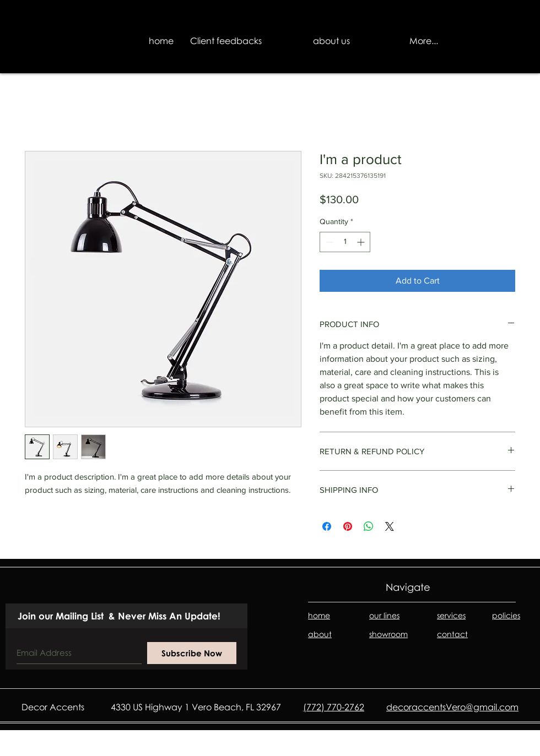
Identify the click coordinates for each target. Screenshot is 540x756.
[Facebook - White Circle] (20, 747)
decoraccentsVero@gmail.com (452, 707)
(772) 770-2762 (334, 707)
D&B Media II (493, 749)
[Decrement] (328, 242)
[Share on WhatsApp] (369, 526)
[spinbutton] (345, 242)
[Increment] (362, 242)
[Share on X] (390, 526)
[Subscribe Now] (192, 653)
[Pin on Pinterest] (348, 526)
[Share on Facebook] (327, 526)
